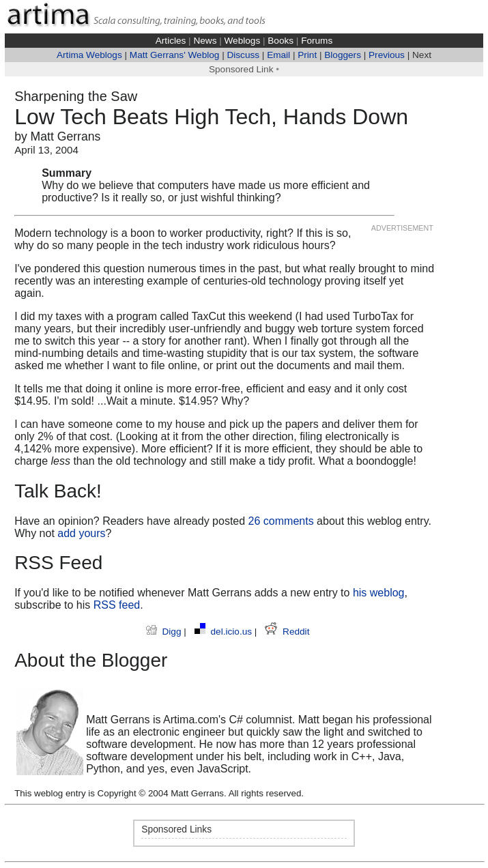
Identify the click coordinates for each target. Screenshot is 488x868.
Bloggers (343, 55)
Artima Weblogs (89, 55)
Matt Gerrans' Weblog (175, 55)
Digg (165, 632)
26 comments (281, 521)
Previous (387, 55)
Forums (317, 41)
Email (278, 55)
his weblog (379, 593)
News (205, 41)
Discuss (243, 55)
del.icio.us (225, 632)
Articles (171, 41)
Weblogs (243, 41)
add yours (81, 533)
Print (307, 55)
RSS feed (117, 605)
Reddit (287, 632)
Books (281, 41)
